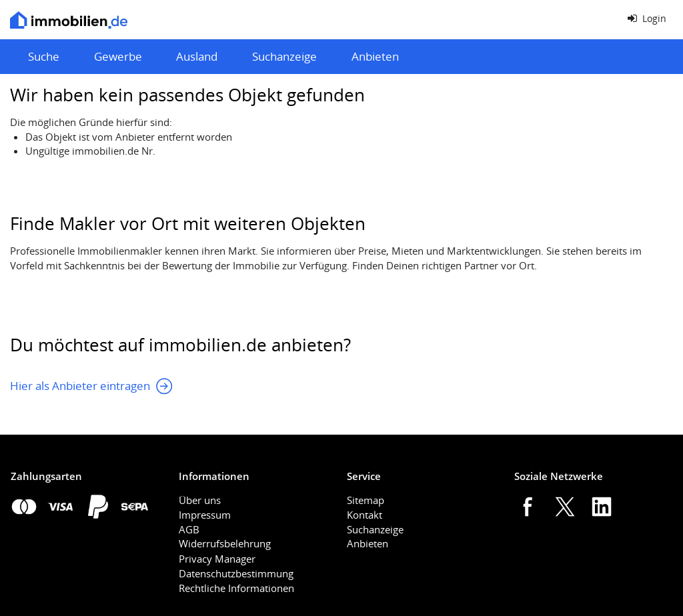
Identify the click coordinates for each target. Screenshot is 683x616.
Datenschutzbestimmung (236, 573)
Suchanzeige (284, 56)
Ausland (197, 56)
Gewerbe (118, 56)
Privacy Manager (217, 559)
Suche (44, 56)
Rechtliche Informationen (236, 588)
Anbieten (375, 56)
